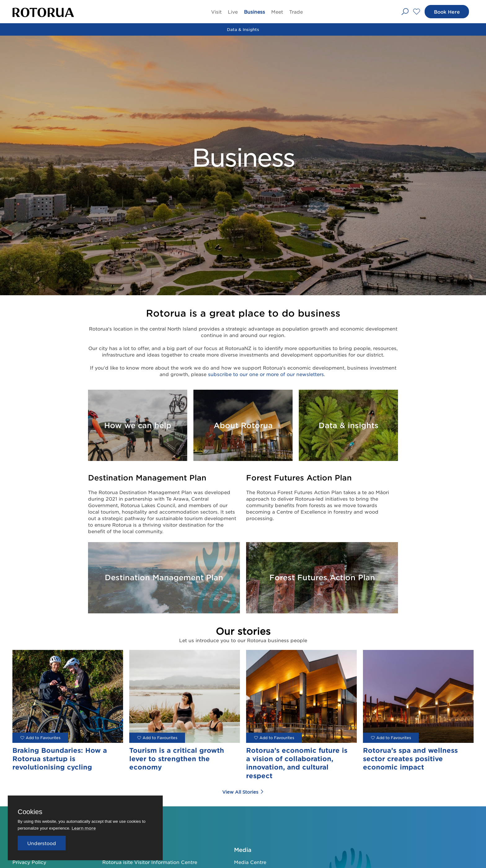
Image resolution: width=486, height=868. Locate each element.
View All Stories (243, 792)
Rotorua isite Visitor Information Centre (150, 862)
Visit (216, 12)
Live (233, 12)
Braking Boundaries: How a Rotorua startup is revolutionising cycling (60, 759)
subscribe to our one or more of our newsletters (266, 374)
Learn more (84, 828)
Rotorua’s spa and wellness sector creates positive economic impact (410, 759)
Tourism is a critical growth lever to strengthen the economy (177, 759)
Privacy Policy (29, 862)
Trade (296, 12)
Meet (277, 12)
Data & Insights (243, 29)
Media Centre (250, 862)
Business (254, 12)
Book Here (446, 12)
